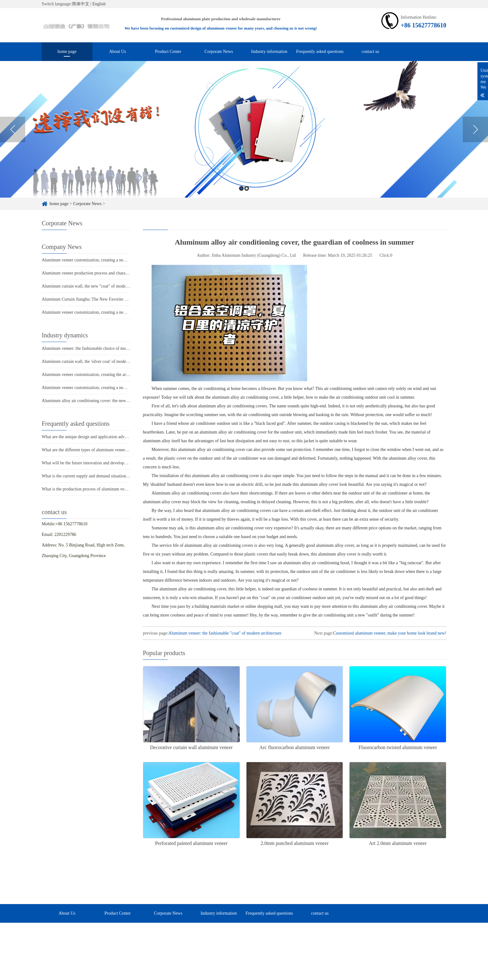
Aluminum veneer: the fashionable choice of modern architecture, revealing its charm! (117, 348)
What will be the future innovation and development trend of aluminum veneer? (111, 463)
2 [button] (247, 197)
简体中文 (81, 4)
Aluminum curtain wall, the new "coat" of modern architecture (96, 286)
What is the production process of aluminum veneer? (88, 489)
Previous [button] (13, 138)
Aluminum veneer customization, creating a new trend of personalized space (108, 260)
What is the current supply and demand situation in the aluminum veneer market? (113, 476)
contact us (370, 52)
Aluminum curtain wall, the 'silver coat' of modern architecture (96, 361)
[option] (244, 137)
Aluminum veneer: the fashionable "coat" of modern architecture (225, 633)
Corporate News (219, 52)
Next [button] (475, 138)
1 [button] (241, 197)
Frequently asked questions (320, 52)
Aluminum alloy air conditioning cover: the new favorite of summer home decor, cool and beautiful (129, 401)
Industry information (269, 52)
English (99, 4)
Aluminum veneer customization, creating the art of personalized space (104, 375)
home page (67, 52)
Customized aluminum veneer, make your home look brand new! (390, 633)
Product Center (168, 52)
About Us (118, 52)
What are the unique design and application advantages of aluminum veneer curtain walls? (120, 437)
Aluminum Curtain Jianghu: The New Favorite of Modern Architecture (104, 299)
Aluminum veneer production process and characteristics (91, 273)
